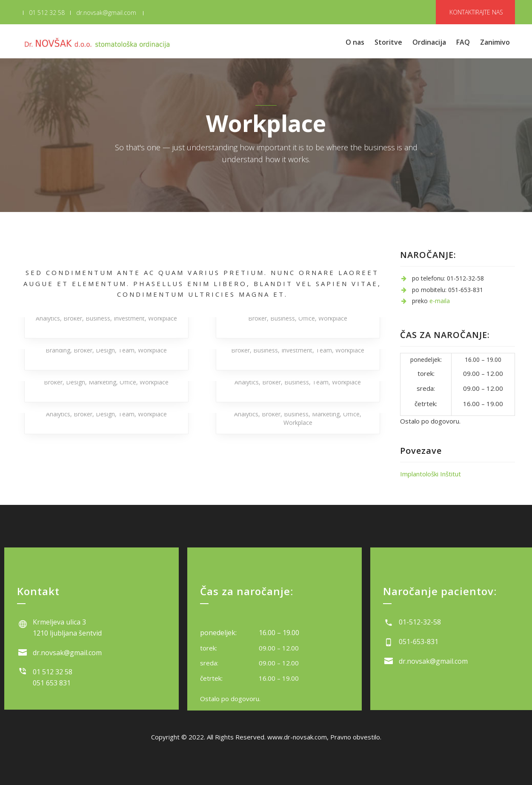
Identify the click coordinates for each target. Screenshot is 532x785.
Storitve (388, 42)
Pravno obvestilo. (356, 737)
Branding (58, 350)
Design (105, 350)
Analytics (48, 318)
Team (126, 350)
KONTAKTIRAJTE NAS (476, 12)
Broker (73, 318)
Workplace (163, 318)
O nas (355, 42)
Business (98, 318)
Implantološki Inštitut (430, 474)
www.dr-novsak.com (297, 737)
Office (307, 318)
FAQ (463, 42)
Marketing (102, 382)
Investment (129, 318)
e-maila (440, 301)
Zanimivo (495, 42)
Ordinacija (429, 42)
